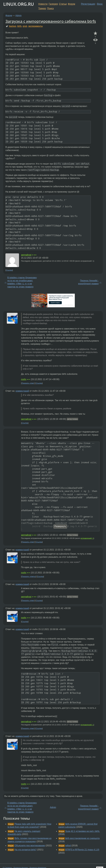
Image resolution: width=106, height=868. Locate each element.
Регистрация (88, 4)
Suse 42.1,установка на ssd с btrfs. (83, 831)
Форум (71, 4)
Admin (19, 15)
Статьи (63, 4)
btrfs (19, 26)
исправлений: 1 (87, 538)
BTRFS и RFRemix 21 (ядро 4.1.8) (82, 850)
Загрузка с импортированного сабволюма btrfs (51, 21)
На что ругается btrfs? (25, 850)
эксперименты (35, 26)
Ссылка (9, 270)
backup (13, 26)
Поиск (50, 8)
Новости (43, 4)
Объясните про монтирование (30, 846)
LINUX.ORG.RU (19, 4)
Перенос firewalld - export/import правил (88, 282)
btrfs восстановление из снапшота (82, 838)
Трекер (42, 8)
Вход (100, 4)
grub (25, 26)
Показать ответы (29, 576)
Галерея (53, 4)
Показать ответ (28, 383)
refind (68, 846)
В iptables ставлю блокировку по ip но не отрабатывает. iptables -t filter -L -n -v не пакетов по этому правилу (22, 282)
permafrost (26, 255)
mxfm (24, 379)
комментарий (22, 391)
